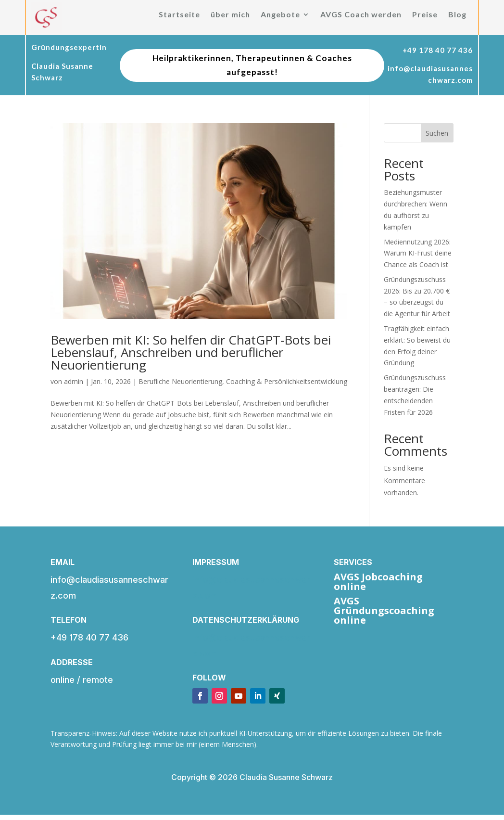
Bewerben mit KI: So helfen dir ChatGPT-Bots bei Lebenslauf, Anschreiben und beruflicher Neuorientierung (191, 352)
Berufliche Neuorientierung (180, 381)
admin (74, 381)
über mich (230, 15)
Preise (425, 15)
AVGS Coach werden (361, 15)
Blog (457, 15)
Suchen (437, 133)
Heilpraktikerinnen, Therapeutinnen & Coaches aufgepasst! (252, 65)
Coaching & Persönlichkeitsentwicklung (287, 381)
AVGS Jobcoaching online (378, 582)
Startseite (179, 15)
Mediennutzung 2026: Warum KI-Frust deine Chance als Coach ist (418, 253)
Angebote (280, 15)
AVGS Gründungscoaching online (384, 610)
